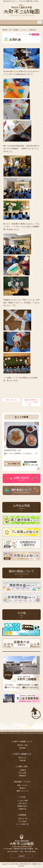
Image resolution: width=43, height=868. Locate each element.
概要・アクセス (23, 785)
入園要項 (23, 770)
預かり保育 (23, 773)
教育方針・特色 (23, 745)
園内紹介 (23, 788)
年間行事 (23, 760)
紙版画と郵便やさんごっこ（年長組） (31, 402)
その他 (23, 797)
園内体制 (23, 748)
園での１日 (23, 758)
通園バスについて (23, 791)
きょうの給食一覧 (23, 824)
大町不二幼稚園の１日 (23, 754)
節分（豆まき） (11, 400)
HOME (5, 30)
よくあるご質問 (23, 801)
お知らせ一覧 (23, 819)
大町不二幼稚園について (23, 742)
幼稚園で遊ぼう (23, 806)
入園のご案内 (23, 766)
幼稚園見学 (23, 776)
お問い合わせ (23, 803)
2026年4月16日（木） (13, 450)
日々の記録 (14, 30)
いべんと (23, 30)
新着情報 (23, 815)
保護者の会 (23, 809)
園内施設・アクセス (23, 782)
